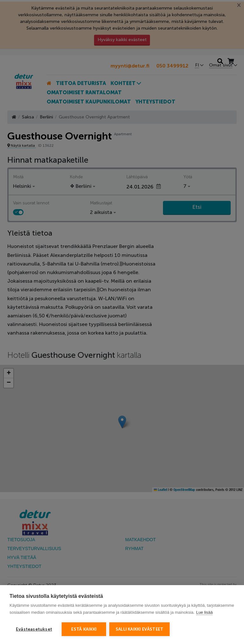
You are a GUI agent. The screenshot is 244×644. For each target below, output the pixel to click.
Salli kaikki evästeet (139, 629)
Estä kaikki (84, 629)
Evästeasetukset (34, 629)
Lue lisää (204, 612)
